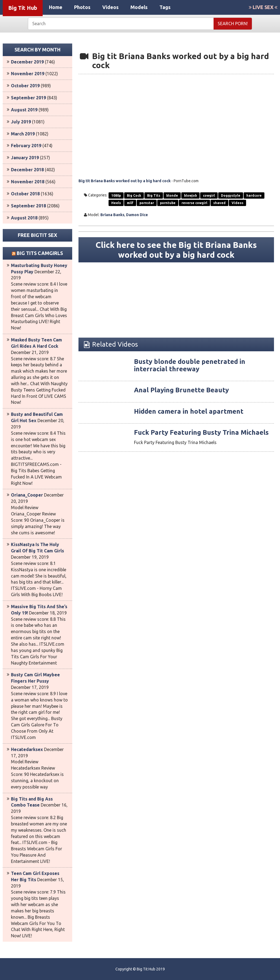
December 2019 (27, 62)
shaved (219, 203)
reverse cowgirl (194, 203)
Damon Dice (137, 215)
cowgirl (209, 195)
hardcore (254, 195)
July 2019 (21, 122)
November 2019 (28, 74)
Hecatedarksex (27, 749)
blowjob (190, 195)
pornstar (147, 203)
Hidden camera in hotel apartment (189, 411)
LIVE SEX (263, 7)
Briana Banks (112, 215)
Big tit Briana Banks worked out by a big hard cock (125, 181)
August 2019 (24, 110)
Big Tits (154, 195)
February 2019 (26, 146)
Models (139, 7)
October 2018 (25, 194)
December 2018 (27, 170)
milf (130, 203)
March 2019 (23, 134)
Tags (165, 7)
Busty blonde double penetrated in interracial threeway (190, 365)
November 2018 (28, 182)
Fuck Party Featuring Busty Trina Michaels (201, 432)
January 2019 (25, 158)
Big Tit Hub (23, 8)
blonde (172, 195)
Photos (82, 7)
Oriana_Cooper (27, 495)
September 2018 (28, 206)
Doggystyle (231, 195)
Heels (116, 203)
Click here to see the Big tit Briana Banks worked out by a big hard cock (176, 250)
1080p (116, 195)
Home (56, 7)
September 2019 (28, 98)
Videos (110, 7)
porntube (168, 203)
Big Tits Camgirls (40, 253)
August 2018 (24, 218)
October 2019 (25, 86)
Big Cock (134, 195)
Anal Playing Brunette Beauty (181, 390)
